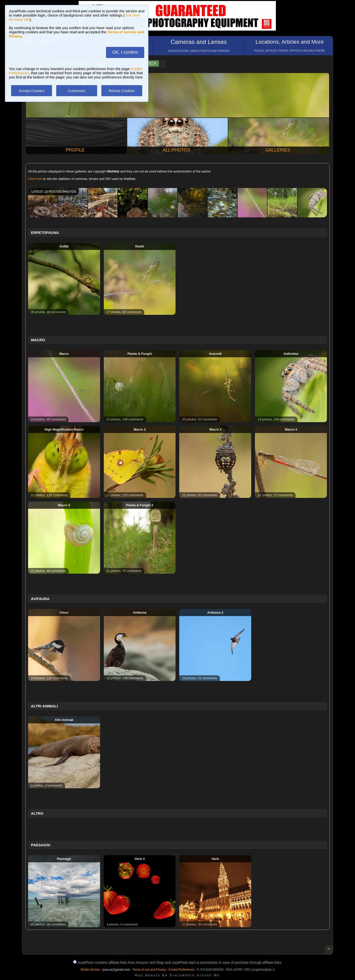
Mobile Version (90, 970)
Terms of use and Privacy (149, 970)
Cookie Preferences (181, 970)
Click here (35, 179)
